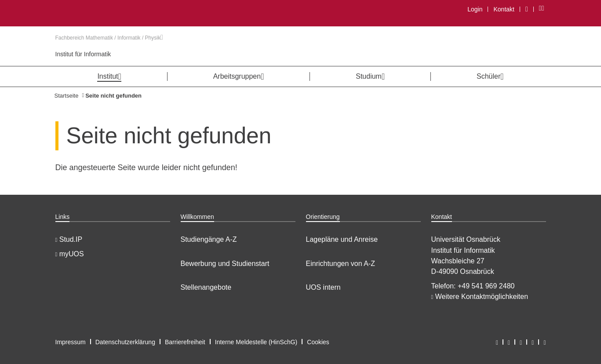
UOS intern (323, 287)
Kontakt (504, 9)
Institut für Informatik (83, 54)
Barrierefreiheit (185, 342)
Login (475, 9)
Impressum (71, 342)
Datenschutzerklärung (125, 342)
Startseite (67, 96)
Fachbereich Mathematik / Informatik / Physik (109, 38)
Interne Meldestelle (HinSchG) (256, 342)
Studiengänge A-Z (209, 239)
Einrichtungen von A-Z (341, 264)
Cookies (318, 342)
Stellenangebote (206, 287)
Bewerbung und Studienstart (225, 264)
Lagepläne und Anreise (342, 239)
